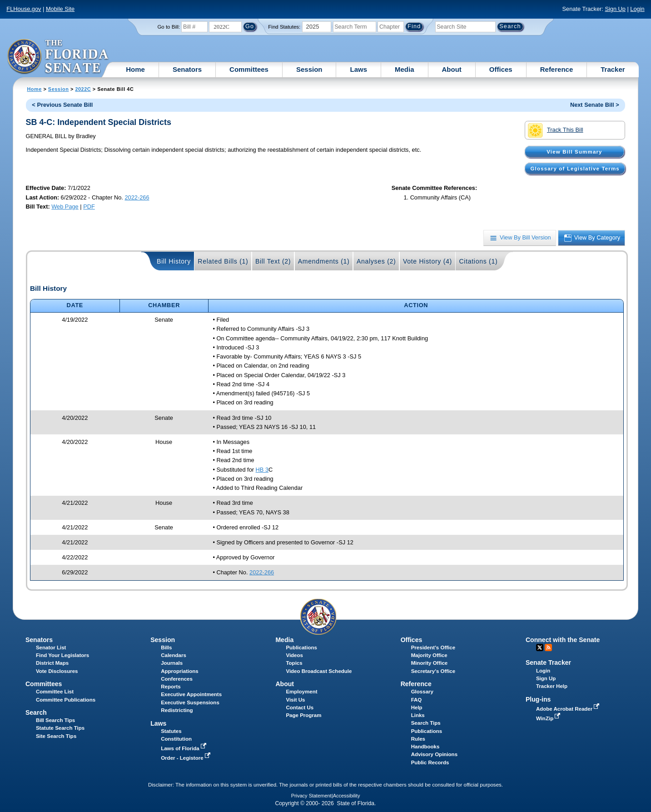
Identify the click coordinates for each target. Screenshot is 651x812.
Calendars (174, 655)
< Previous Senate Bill (62, 105)
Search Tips (426, 723)
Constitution (176, 739)
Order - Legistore (186, 758)
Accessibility (347, 796)
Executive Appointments (191, 694)
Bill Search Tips (55, 720)
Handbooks (425, 747)
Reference (557, 69)
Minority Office (430, 663)
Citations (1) (478, 261)
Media (405, 69)
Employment (301, 692)
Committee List (55, 692)
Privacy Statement (311, 796)
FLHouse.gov (24, 9)
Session (309, 69)
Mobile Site (60, 9)
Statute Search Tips (60, 728)
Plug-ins (538, 699)
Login (637, 9)
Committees (249, 69)
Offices (501, 69)
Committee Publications (66, 700)
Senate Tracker (548, 663)
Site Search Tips (56, 736)
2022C (83, 89)
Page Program (303, 715)
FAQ (417, 700)
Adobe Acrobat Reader (569, 709)
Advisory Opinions (434, 754)
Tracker (613, 69)
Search (36, 712)
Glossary (422, 692)
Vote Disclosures (57, 671)
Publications (301, 648)
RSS (548, 648)
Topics (294, 663)
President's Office (433, 648)
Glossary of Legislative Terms (575, 169)
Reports (171, 687)
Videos (294, 655)
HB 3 (262, 470)
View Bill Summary (574, 152)
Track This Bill (555, 130)
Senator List (51, 648)
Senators (187, 69)
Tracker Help (552, 686)
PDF (89, 207)
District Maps (52, 663)
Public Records (430, 762)
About (452, 69)
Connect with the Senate (563, 640)
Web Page (65, 207)
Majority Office (429, 655)
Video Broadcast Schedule (319, 671)
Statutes (171, 731)
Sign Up (615, 9)
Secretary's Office (433, 671)
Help (417, 707)
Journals (172, 663)
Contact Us (300, 707)
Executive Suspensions (190, 702)
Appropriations (180, 671)
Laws (358, 69)
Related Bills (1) (223, 261)
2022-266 (137, 197)
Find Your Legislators (62, 655)
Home (135, 69)
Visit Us (295, 700)
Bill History (174, 261)
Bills (166, 648)
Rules (418, 739)
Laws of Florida (184, 748)
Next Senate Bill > (595, 105)
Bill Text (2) (273, 261)
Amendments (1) (324, 261)
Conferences (177, 679)
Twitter (540, 648)
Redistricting (177, 710)
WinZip (549, 718)
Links (418, 715)
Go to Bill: (169, 27)
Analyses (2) (376, 261)
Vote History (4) (427, 261)
